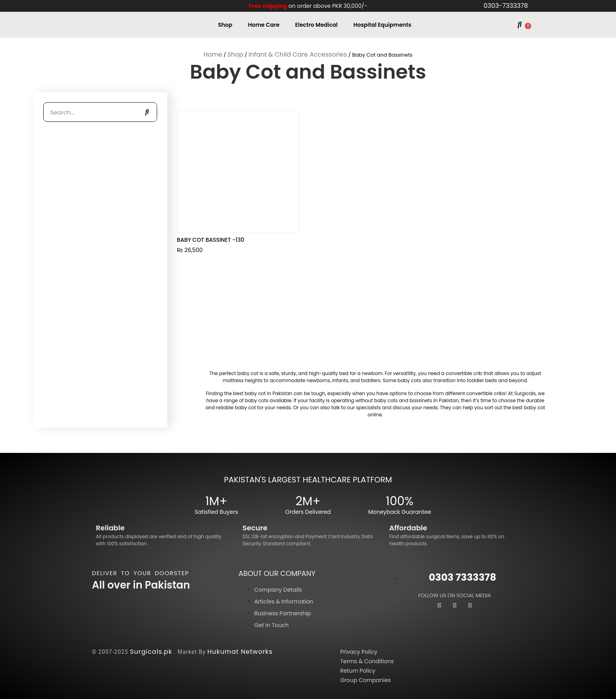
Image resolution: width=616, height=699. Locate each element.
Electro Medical (316, 25)
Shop (225, 25)
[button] (520, 25)
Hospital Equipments (382, 25)
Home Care (264, 25)
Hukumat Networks (240, 652)
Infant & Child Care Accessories (298, 54)
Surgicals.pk (151, 652)
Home (213, 54)
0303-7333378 (506, 6)
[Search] (147, 112)
